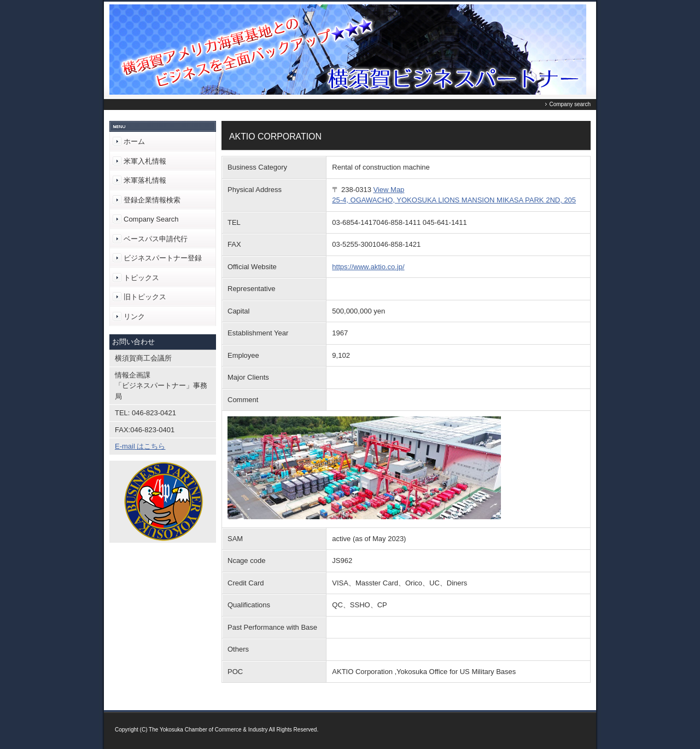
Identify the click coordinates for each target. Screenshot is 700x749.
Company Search (151, 219)
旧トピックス (145, 297)
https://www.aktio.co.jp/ (368, 267)
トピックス (141, 278)
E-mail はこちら (140, 446)
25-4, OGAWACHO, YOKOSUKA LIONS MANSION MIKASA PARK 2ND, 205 (454, 200)
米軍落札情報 (145, 180)
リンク (134, 317)
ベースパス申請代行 (156, 239)
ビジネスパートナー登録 (163, 258)
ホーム (134, 141)
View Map (389, 190)
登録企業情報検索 (152, 200)
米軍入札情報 (145, 161)
